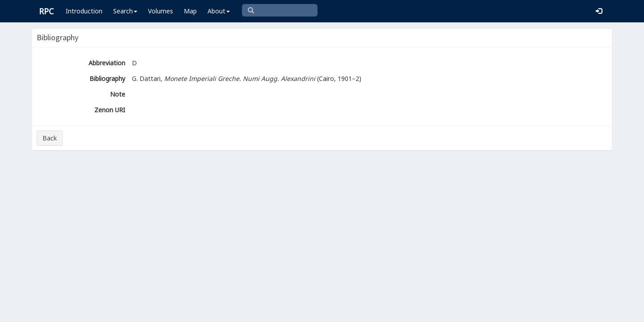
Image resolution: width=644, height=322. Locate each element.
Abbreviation (107, 63)
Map (190, 11)
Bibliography (107, 78)
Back (50, 138)
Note (118, 94)
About (219, 11)
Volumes (161, 11)
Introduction (84, 11)
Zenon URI (110, 110)
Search (125, 11)
